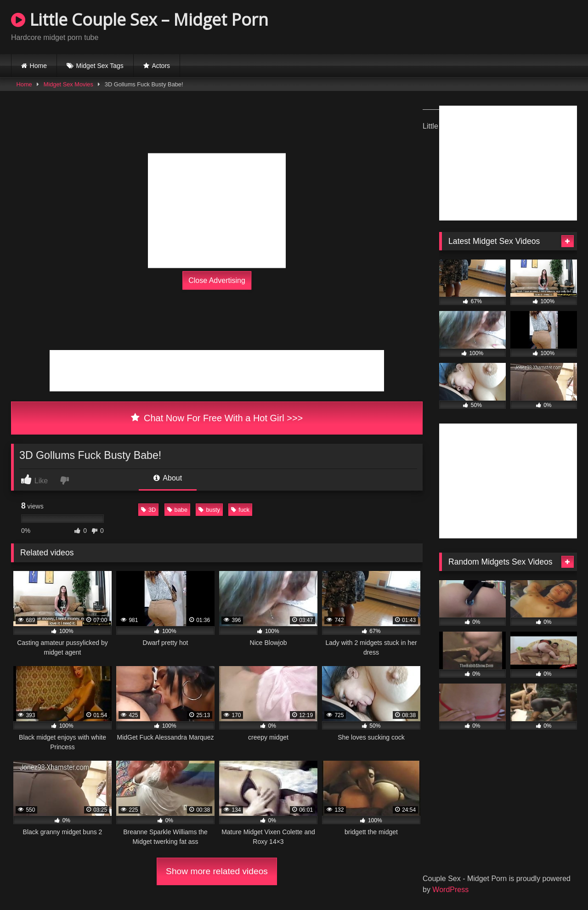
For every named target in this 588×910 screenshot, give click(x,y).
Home (38, 66)
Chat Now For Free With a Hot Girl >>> (217, 418)
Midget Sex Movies (68, 84)
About (168, 478)
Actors (161, 66)
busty (209, 510)
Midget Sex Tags (100, 66)
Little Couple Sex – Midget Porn (140, 20)
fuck (240, 510)
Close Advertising (217, 280)
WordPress (450, 890)
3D (148, 510)
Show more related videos (217, 871)
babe (177, 510)
